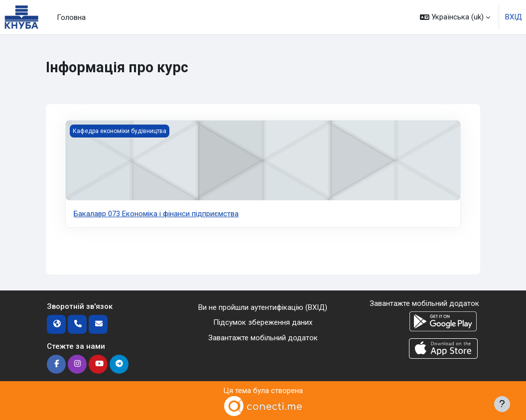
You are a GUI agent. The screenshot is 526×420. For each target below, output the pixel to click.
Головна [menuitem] (71, 17)
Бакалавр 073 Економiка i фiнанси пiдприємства (156, 214)
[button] (455, 17)
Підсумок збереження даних (263, 322)
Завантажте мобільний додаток (263, 338)
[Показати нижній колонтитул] (502, 404)
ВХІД (514, 17)
